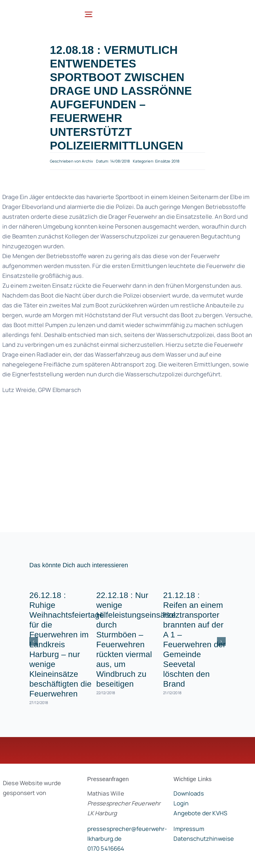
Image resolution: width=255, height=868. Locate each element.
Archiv (87, 161)
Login (181, 803)
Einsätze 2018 (167, 161)
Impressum (189, 829)
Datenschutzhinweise (204, 839)
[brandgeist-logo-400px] (37, 806)
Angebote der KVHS (200, 813)
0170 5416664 (106, 848)
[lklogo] (32, 9)
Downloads (189, 793)
